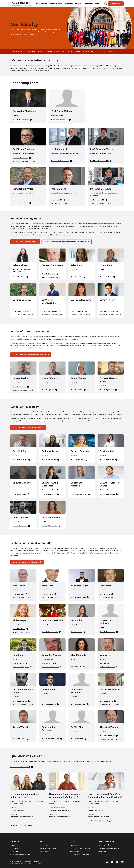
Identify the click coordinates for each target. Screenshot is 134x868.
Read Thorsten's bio (109, 736)
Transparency (44, 851)
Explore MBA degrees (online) (25, 242)
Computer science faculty (54, 51)
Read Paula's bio (78, 390)
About (97, 4)
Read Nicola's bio (107, 277)
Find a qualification (116, 4)
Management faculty (35, 51)
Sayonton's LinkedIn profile (111, 315)
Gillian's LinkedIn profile (22, 632)
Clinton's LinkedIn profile (52, 315)
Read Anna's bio (78, 632)
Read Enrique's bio (21, 311)
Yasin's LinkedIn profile (51, 598)
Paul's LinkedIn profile (60, 203)
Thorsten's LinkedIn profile (110, 739)
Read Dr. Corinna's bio (51, 632)
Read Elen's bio (78, 666)
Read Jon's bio (107, 664)
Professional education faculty (94, 51)
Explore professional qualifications (27, 562)
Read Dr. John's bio (21, 701)
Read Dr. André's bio (109, 494)
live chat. (105, 821)
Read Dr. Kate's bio (21, 494)
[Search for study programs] (106, 4)
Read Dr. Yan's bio (79, 739)
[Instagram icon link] (117, 862)
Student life (88, 4)
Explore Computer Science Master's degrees (31, 355)
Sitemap (36, 862)
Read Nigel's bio (20, 594)
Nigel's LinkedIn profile (22, 598)
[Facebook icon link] (112, 862)
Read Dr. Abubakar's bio (52, 739)
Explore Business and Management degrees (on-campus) (67, 242)
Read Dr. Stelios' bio (80, 704)
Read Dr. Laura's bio (50, 460)
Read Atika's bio (78, 277)
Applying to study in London (79, 854)
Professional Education (73, 4)
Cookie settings (16, 862)
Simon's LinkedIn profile (51, 667)
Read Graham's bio (50, 274)
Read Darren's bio (108, 701)
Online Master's (41, 4)
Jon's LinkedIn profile (109, 667)
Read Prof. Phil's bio (21, 460)
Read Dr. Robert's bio (22, 203)
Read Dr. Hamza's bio (109, 632)
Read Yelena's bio (20, 277)
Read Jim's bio (107, 594)
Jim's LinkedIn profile (109, 598)
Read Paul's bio (58, 200)
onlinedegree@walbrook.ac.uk (22, 817)
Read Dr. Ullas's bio (50, 704)
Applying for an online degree (79, 848)
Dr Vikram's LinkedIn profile (24, 161)
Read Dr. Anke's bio (50, 494)
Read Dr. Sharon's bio (51, 526)
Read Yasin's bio (49, 594)
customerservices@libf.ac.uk (98, 817)
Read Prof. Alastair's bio (62, 161)
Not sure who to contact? (22, 767)
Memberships (102, 851)
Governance (15, 851)
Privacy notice (44, 845)
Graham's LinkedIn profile (52, 277)
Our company (15, 848)
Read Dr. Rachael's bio (80, 494)
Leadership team (18, 51)
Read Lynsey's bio (79, 311)
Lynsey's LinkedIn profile (81, 315)
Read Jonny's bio (49, 390)
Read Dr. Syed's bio (108, 390)
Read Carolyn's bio (79, 460)
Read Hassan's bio (21, 387)
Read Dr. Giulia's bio (108, 460)
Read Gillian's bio (20, 629)
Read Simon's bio (49, 664)
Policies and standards (48, 848)
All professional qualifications (108, 848)
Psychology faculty (73, 51)
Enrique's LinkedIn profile (23, 315)
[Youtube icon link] (122, 862)
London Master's (56, 4)
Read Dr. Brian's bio (21, 526)
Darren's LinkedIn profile (110, 704)
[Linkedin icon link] (107, 862)
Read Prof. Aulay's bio (22, 120)
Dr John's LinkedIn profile (23, 704)
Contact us (112, 51)
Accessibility (27, 862)
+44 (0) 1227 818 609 (96, 810)
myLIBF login (102, 845)
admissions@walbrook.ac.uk (59, 817)
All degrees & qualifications (20, 854)
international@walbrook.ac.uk (60, 810)
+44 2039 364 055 (17, 810)
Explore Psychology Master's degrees (28, 427)
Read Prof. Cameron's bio (101, 161)
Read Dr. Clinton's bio (51, 311)
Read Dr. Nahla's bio (99, 200)
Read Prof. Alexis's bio (61, 120)
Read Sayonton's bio (109, 311)
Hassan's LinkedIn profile (23, 390)
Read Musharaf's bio (80, 597)
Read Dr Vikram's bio (22, 158)
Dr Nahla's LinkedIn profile (101, 203)
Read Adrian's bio (21, 739)
